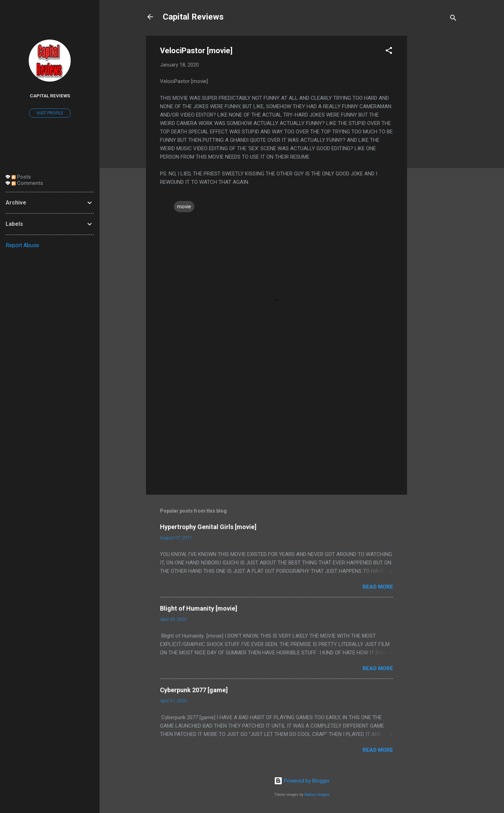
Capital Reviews (193, 17)
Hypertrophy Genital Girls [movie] (208, 527)
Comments (27, 183)
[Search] (453, 19)
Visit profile (50, 113)
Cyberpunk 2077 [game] (194, 690)
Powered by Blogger (302, 781)
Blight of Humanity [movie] (199, 608)
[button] (389, 52)
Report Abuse (22, 245)
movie (184, 207)
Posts (21, 177)
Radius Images (317, 795)
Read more (378, 587)
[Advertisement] (435, 141)
